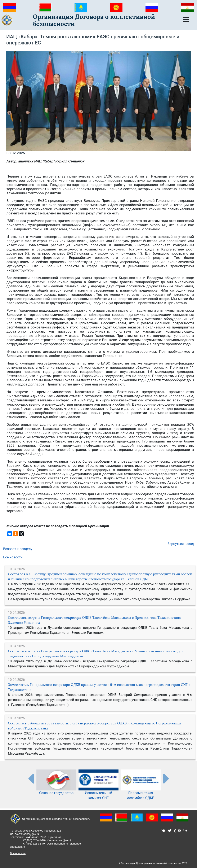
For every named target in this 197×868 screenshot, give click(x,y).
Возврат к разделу (18, 549)
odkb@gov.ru (31, 834)
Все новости (13, 557)
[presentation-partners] (31, 778)
